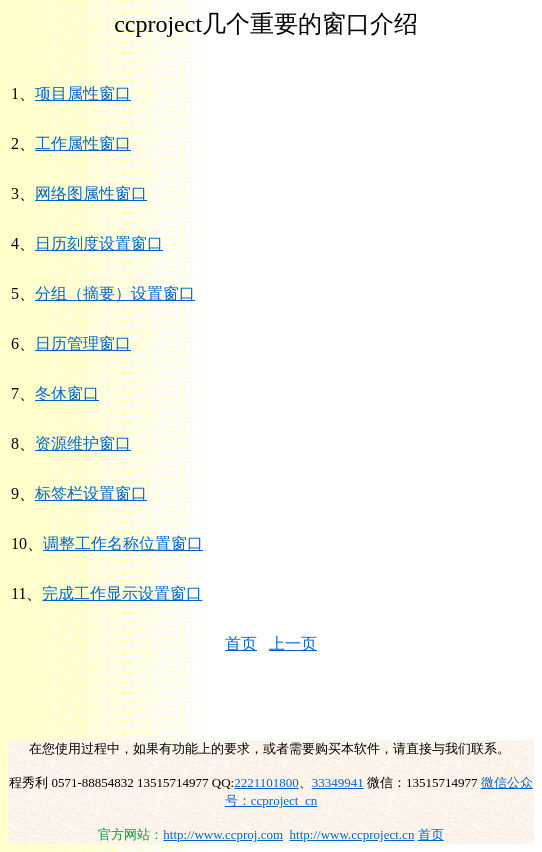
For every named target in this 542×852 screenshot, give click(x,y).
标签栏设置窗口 (91, 493)
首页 (241, 643)
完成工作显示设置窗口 (122, 593)
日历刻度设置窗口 (99, 243)
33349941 (338, 782)
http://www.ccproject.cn (352, 834)
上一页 (293, 643)
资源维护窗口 (83, 443)
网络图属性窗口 (91, 193)
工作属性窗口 (83, 143)
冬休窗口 (67, 393)
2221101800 (266, 782)
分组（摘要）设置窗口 (115, 293)
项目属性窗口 (83, 93)
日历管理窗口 (83, 343)
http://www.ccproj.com (223, 834)
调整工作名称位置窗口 (123, 543)
